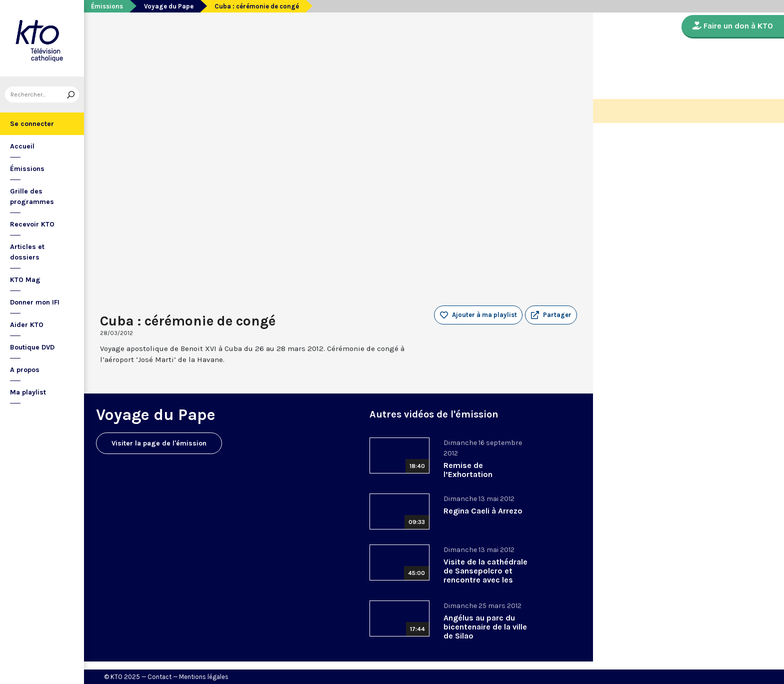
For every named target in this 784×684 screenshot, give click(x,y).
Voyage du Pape (169, 6)
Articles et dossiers (27, 252)
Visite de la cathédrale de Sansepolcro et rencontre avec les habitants (485, 575)
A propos (25, 370)
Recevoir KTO (32, 224)
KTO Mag (25, 280)
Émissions (27, 169)
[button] (551, 315)
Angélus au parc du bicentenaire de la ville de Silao (485, 627)
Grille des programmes (32, 196)
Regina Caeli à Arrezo (483, 511)
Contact (159, 677)
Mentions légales (204, 677)
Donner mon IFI (35, 302)
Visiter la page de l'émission (159, 443)
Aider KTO (27, 325)
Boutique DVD (32, 347)
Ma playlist (28, 392)
